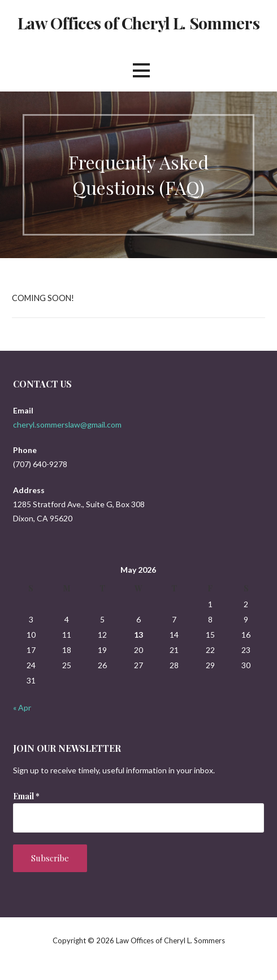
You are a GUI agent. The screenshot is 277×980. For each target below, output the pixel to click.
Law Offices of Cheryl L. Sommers (138, 23)
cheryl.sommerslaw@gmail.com (67, 424)
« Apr (22, 707)
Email (26, 796)
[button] (141, 70)
